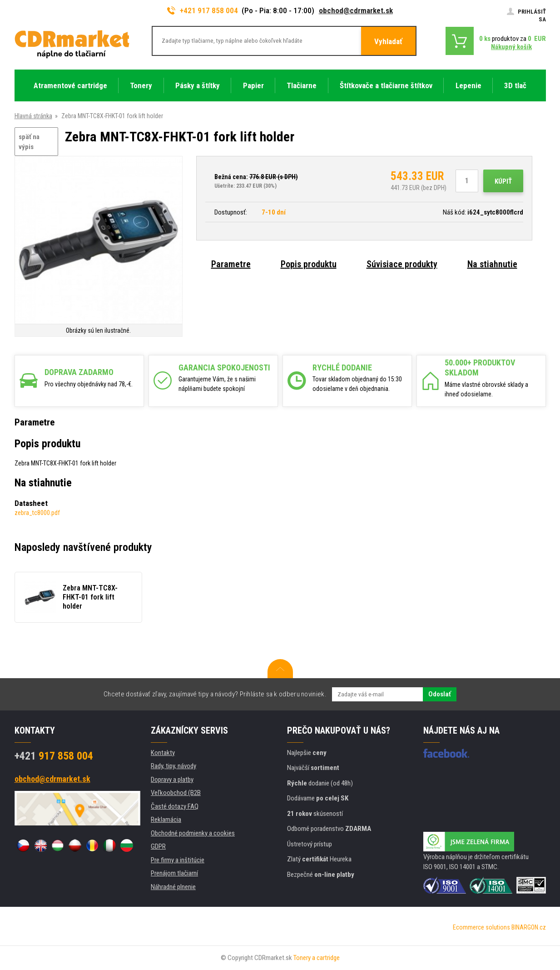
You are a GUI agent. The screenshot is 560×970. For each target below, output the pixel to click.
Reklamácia (166, 820)
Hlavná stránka (33, 116)
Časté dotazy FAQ (175, 806)
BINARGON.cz (529, 927)
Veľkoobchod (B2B (176, 793)
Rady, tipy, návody (173, 766)
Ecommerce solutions (481, 927)
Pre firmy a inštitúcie (178, 860)
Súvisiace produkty (402, 264)
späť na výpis (29, 142)
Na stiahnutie (492, 264)
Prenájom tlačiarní (174, 873)
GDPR (158, 846)
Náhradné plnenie (173, 887)
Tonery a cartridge (317, 958)
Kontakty (163, 753)
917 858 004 (54, 756)
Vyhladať (388, 41)
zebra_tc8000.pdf (37, 513)
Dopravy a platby (172, 780)
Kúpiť (503, 181)
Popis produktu (309, 264)
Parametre (231, 264)
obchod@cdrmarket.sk (356, 10)
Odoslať (440, 694)
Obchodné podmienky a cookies (193, 833)
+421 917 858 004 (203, 10)
